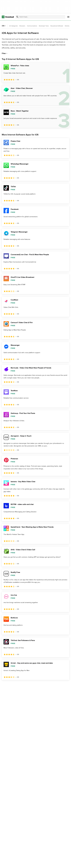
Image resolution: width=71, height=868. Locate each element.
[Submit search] (17, 17)
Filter (5, 53)
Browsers (22, 26)
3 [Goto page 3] (16, 685)
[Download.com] (8, 17)
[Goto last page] (65, 685)
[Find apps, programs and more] (40, 17)
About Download (51, 864)
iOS (4, 26)
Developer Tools (44, 26)
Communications (32, 26)
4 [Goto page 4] (21, 685)
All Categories (13, 26)
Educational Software (57, 26)
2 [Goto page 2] (10, 685)
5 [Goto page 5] (27, 685)
